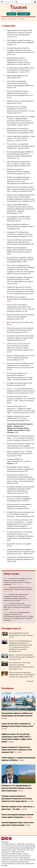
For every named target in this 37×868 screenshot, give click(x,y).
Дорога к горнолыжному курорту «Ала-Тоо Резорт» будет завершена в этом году (22, 657)
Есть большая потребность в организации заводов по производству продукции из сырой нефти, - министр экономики (20, 376)
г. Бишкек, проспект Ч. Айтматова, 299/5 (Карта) (18, 844)
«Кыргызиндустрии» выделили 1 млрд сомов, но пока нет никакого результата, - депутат (21, 138)
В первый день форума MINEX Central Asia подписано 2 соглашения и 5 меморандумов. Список (20, 70)
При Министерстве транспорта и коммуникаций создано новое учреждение (18, 588)
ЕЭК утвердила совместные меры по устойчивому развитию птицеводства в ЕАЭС (21, 42)
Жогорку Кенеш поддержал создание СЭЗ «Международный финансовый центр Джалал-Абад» (20, 260)
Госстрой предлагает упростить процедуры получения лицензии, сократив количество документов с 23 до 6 (21, 51)
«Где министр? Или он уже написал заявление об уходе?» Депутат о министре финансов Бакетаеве (20, 242)
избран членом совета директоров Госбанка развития (18, 824)
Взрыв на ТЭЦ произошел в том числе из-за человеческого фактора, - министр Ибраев (21, 358)
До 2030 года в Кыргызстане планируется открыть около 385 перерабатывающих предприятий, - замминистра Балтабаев (16, 597)
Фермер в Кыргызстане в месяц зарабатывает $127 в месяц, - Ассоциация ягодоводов (18, 418)
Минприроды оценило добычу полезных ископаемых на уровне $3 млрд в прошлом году (20, 469)
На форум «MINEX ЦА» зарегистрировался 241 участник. (19, 461)
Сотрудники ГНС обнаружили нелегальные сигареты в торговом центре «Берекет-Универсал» (19, 234)
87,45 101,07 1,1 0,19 (14, 19)
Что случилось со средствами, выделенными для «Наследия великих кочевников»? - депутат (21, 146)
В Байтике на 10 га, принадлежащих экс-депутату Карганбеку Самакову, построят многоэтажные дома (17, 788)
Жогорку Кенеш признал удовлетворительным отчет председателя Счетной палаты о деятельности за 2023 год (18, 61)
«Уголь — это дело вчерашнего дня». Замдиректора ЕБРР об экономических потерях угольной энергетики (21, 391)
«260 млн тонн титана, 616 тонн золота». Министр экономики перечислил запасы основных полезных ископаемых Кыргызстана (20, 347)
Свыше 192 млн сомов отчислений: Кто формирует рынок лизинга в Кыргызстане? (18, 725)
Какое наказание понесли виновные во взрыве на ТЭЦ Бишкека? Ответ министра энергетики (20, 330)
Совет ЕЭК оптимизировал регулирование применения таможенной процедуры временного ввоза (20, 84)
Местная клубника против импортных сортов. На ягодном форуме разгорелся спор (21, 317)
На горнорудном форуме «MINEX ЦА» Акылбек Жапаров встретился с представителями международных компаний (20, 155)
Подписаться (11, 14)
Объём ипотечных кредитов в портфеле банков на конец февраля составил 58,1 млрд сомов (22, 675)
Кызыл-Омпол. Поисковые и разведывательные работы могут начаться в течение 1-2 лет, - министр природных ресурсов (21, 308)
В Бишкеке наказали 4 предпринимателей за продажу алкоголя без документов (18, 171)
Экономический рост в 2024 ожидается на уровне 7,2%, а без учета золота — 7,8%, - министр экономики (21, 398)
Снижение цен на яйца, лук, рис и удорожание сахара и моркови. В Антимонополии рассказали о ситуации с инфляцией (18, 581)
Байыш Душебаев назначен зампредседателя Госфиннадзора (21, 634)
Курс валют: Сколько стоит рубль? (19, 544)
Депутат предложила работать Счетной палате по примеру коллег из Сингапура (21, 226)
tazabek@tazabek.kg (13, 848)
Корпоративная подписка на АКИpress (17, 714)
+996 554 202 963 (11, 846)
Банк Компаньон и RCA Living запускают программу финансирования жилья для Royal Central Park (21, 666)
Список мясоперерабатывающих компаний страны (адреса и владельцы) (17, 816)
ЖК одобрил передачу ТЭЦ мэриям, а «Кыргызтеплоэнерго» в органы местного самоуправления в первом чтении (20, 280)
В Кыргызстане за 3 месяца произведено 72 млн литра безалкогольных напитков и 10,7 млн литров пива (21, 110)
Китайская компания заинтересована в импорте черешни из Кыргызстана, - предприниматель (21, 338)
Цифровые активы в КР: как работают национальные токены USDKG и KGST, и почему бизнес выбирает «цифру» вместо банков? (17, 738)
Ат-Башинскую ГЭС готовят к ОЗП (21, 322)
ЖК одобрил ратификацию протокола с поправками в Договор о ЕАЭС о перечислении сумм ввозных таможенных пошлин (21, 490)
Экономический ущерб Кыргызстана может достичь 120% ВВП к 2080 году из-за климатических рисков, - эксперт (17, 606)
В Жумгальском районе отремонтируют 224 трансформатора (20, 298)
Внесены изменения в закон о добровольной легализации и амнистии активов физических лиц (20, 93)
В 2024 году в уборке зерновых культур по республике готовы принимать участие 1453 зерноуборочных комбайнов (18, 180)
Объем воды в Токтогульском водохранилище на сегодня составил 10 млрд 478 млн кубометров (20, 131)
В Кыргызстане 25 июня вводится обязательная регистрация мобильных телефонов (19, 506)
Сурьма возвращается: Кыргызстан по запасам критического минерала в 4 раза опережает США (17, 750)
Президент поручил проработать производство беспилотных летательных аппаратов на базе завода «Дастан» (17, 798)
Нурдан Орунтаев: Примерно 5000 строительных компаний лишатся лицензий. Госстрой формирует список (19, 34)
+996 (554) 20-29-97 (23, 850)
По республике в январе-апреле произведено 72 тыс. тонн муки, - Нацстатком (19, 219)
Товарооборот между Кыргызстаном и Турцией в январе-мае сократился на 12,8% (21, 559)
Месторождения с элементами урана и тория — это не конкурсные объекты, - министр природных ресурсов (21, 438)
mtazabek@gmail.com (28, 848)
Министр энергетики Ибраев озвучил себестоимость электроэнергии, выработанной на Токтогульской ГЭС (21, 365)
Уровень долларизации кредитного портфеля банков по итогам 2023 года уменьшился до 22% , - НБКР (21, 552)
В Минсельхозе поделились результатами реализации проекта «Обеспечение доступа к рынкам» (19, 250)
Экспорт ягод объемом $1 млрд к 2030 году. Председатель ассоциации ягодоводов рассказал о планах (21, 446)
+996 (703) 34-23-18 (18, 852)
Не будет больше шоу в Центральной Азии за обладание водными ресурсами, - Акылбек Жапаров (21, 514)
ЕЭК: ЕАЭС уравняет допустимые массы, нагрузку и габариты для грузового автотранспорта (18, 164)
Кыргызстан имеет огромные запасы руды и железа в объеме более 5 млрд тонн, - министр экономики (21, 189)
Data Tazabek (24, 14)
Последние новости (11, 628)
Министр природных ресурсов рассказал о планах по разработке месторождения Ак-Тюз (19, 499)
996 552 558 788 (22, 846)
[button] (16, 2)
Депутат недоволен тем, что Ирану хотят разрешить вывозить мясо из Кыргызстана (20, 454)
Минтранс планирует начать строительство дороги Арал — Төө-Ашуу (17, 808)
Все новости (30, 681)
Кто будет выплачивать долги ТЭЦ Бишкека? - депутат (19, 384)
